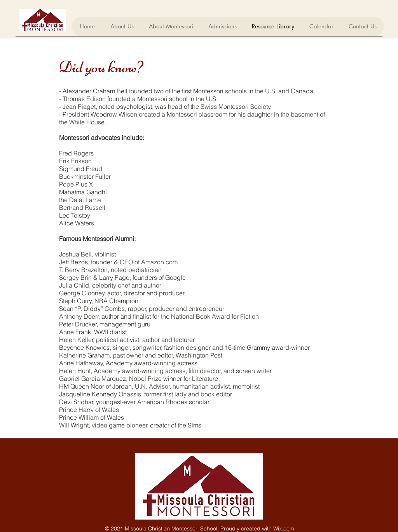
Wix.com (284, 529)
